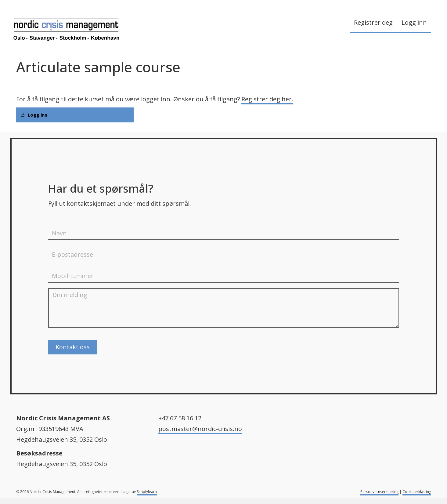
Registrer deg (373, 22)
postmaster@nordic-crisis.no (200, 429)
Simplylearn (147, 492)
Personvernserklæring (379, 492)
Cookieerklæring (417, 492)
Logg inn (414, 22)
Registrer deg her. (267, 99)
